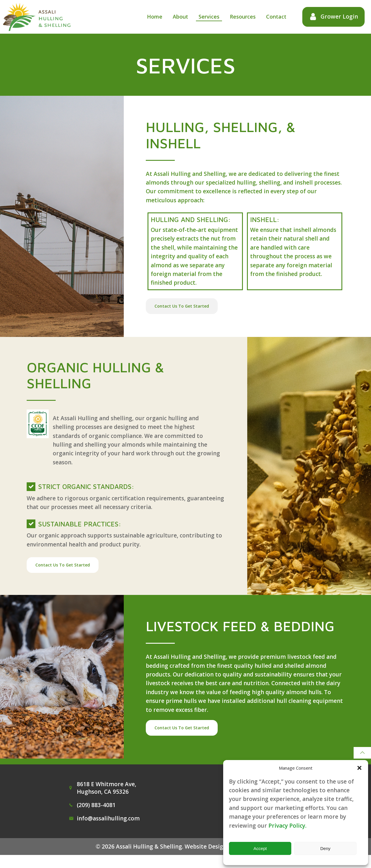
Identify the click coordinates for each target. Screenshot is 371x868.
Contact (275, 17)
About (179, 17)
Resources (241, 17)
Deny (325, 848)
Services (208, 17)
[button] (359, 768)
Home (153, 17)
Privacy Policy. (287, 826)
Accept (260, 848)
